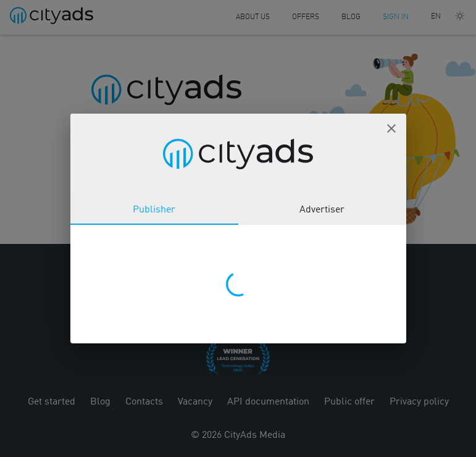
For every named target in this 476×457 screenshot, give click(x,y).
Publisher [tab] (154, 210)
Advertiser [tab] (322, 210)
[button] (391, 128)
